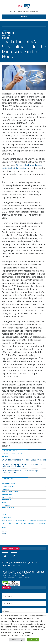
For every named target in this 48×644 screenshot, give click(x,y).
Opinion (41, 572)
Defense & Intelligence (10, 492)
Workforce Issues (8, 508)
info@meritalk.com (11, 565)
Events (20, 572)
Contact (20, 578)
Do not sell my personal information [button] (17, 635)
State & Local (10, 575)
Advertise (11, 578)
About (4, 578)
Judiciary (5, 503)
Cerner (5, 531)
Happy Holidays (7, 497)
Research (30, 572)
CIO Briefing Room (8, 484)
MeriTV (6, 574)
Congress (5, 489)
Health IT (20, 454)
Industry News (7, 500)
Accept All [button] (33, 640)
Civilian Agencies (8, 487)
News (12, 572)
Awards (27, 574)
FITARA (22, 575)
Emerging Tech (8, 454)
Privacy (27, 578)
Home (5, 572)
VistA (4, 533)
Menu (24, 17)
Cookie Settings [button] (17, 640)
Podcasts (17, 574)
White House (6, 505)
